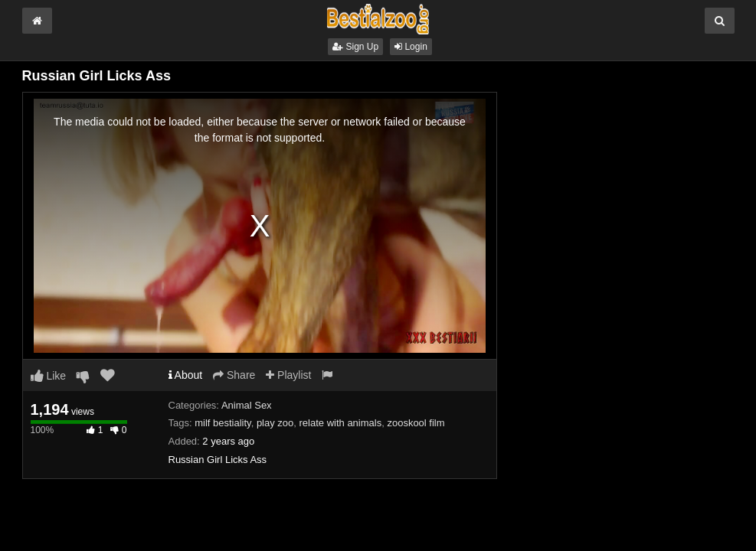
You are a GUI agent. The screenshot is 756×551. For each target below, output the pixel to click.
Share (234, 375)
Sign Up (355, 47)
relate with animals (341, 423)
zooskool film (416, 423)
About (186, 375)
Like (49, 376)
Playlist (288, 375)
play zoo (275, 423)
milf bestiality (223, 423)
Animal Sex (247, 405)
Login (411, 47)
